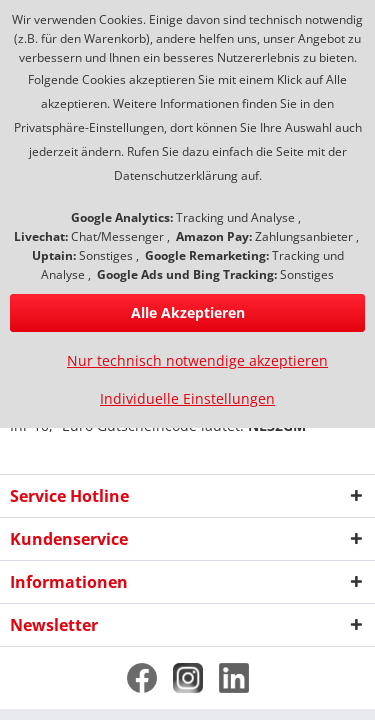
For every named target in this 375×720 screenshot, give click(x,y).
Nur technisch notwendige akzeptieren (197, 360)
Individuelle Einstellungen (187, 398)
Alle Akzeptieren (188, 312)
